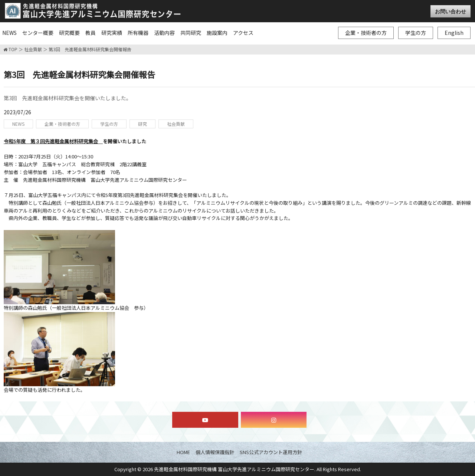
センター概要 (38, 33)
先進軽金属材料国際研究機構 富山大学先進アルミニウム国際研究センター (234, 469)
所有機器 (138, 33)
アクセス (243, 33)
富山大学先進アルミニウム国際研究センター (93, 11)
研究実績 (112, 33)
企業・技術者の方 (366, 33)
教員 (91, 33)
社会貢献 (33, 50)
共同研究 (191, 33)
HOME (183, 452)
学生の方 (416, 33)
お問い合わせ (451, 11)
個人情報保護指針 (215, 452)
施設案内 (217, 33)
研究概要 (69, 33)
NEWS (9, 33)
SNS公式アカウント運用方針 (271, 452)
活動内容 (164, 33)
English (454, 33)
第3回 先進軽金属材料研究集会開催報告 (90, 50)
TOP (10, 50)
